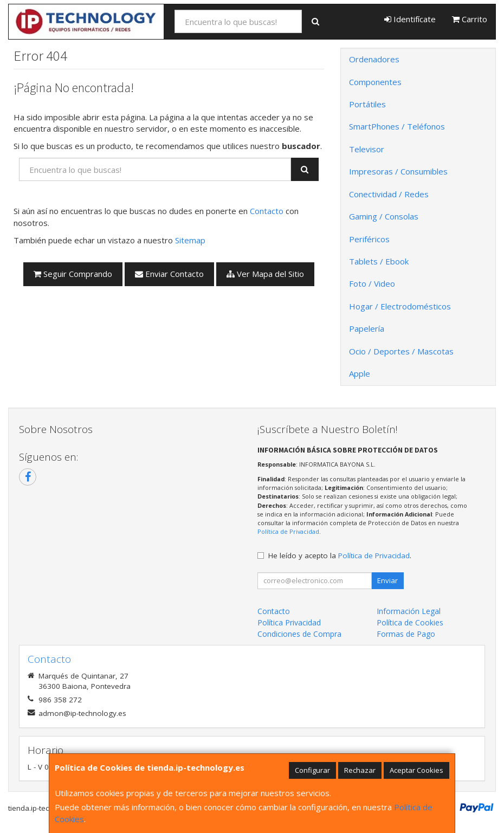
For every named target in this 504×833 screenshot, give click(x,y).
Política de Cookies (410, 622)
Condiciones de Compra (299, 634)
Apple (360, 373)
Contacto (267, 211)
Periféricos (369, 239)
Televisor (367, 149)
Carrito (470, 19)
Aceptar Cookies (416, 770)
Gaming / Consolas (384, 216)
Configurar (312, 770)
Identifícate (410, 19)
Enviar (387, 580)
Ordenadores (374, 59)
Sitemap (190, 240)
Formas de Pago (406, 634)
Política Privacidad (289, 622)
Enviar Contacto (169, 274)
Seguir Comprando (73, 274)
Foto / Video (372, 283)
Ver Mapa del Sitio (265, 274)
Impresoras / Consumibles (398, 171)
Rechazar (360, 770)
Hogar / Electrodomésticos (400, 306)
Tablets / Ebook (379, 261)
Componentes (375, 82)
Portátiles (367, 104)
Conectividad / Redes (389, 194)
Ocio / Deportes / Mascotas (401, 351)
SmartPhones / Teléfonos (397, 126)
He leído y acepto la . (340, 556)
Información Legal (409, 611)
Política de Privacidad (288, 531)
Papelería (367, 328)
